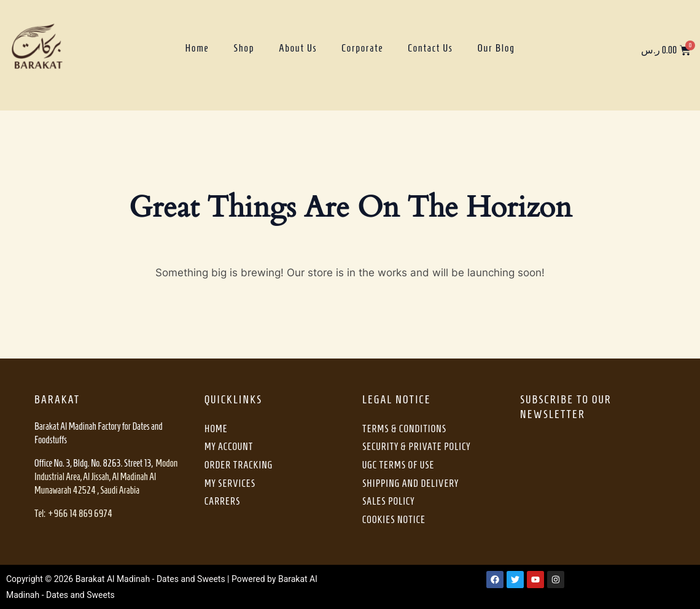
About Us (298, 48)
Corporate (362, 48)
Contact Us (430, 48)
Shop (244, 48)
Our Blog (496, 48)
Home (197, 48)
